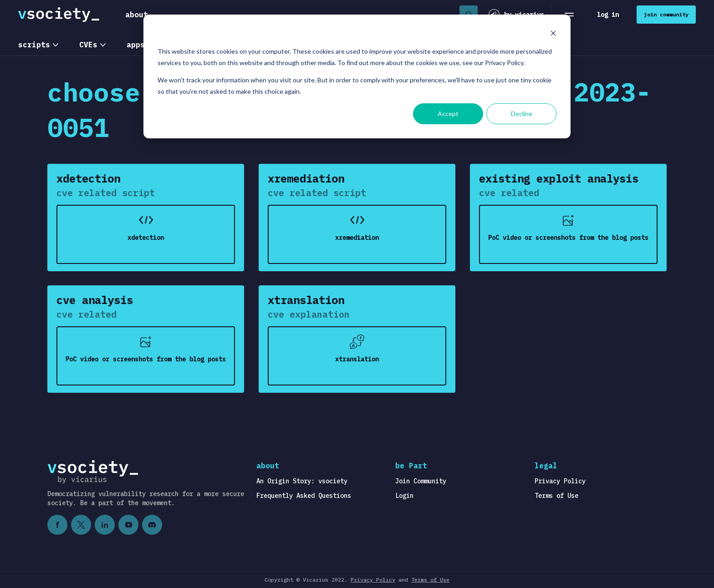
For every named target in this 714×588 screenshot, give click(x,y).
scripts (34, 45)
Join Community (421, 481)
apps (136, 45)
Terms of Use (556, 496)
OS (178, 45)
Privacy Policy (560, 481)
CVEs (88, 45)
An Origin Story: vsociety (302, 481)
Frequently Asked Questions (304, 496)
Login (404, 496)
